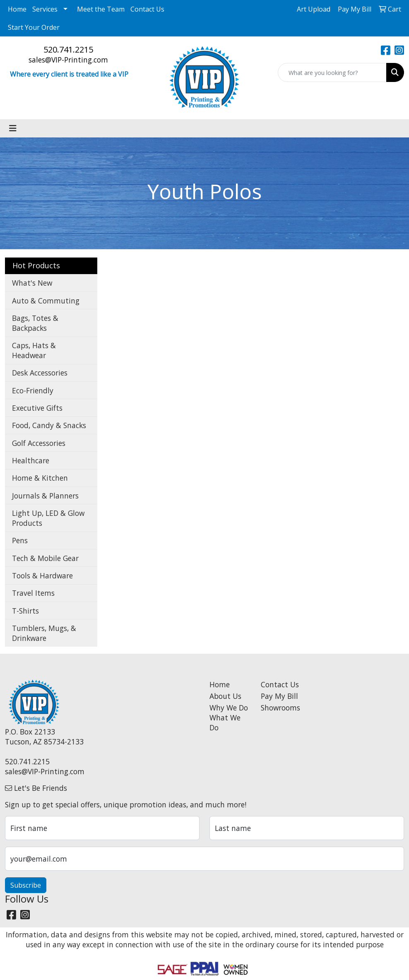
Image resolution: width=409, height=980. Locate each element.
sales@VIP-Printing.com (68, 60)
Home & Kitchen (40, 478)
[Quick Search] (332, 72)
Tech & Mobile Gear (45, 558)
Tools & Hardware (42, 575)
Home (17, 9)
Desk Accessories (40, 373)
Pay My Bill (279, 696)
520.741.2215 (68, 49)
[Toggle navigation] (13, 128)
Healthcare (31, 460)
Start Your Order (34, 27)
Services (45, 9)
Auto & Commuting (46, 301)
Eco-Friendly (33, 390)
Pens (20, 540)
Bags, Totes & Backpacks (35, 323)
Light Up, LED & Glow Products (48, 518)
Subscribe (26, 885)
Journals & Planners (45, 496)
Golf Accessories (39, 443)
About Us (225, 696)
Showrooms (280, 708)
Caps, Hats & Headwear (34, 350)
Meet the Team (101, 9)
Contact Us (147, 9)
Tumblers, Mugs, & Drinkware (44, 633)
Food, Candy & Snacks (49, 425)
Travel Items (33, 593)
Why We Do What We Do (229, 718)
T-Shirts (25, 611)
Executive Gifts (37, 408)
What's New (32, 283)
